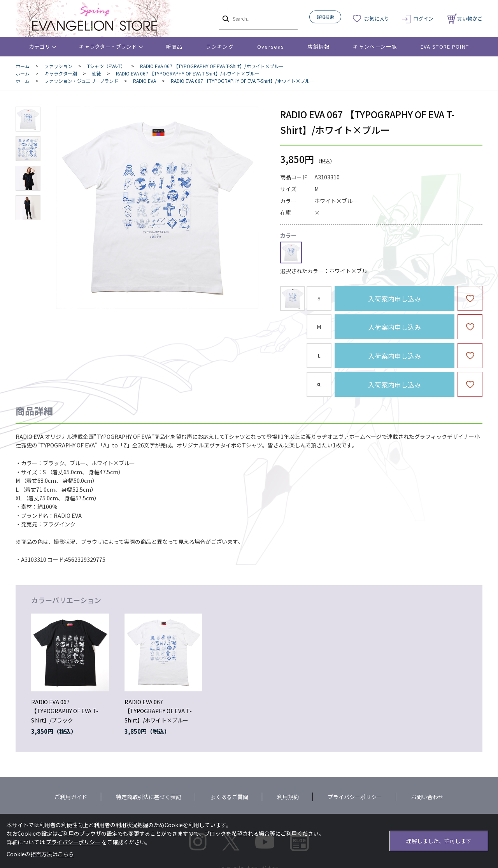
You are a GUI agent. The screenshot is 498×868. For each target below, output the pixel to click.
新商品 (174, 46)
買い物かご (465, 18)
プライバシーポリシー (355, 797)
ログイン (423, 18)
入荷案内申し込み (395, 299)
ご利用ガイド (71, 797)
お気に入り (377, 18)
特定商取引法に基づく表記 (149, 797)
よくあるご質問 (229, 797)
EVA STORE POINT (445, 46)
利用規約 (288, 797)
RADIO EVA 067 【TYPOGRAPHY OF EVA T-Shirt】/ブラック (65, 711)
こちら (66, 854)
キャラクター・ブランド (108, 46)
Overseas (271, 46)
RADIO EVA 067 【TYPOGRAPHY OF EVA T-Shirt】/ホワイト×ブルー (158, 711)
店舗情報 (318, 46)
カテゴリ (40, 46)
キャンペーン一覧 (375, 46)
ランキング (220, 46)
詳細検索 (325, 17)
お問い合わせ (427, 797)
